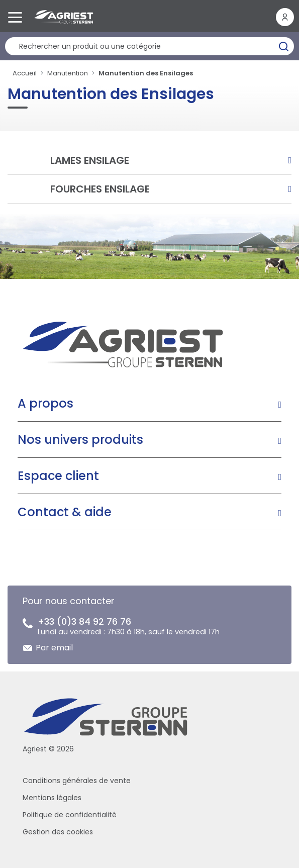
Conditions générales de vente (77, 781)
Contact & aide (65, 512)
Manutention (68, 73)
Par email (54, 648)
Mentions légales (52, 798)
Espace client (58, 476)
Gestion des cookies (58, 832)
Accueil (25, 73)
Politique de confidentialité (70, 815)
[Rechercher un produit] (149, 46)
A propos (45, 403)
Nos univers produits (80, 440)
